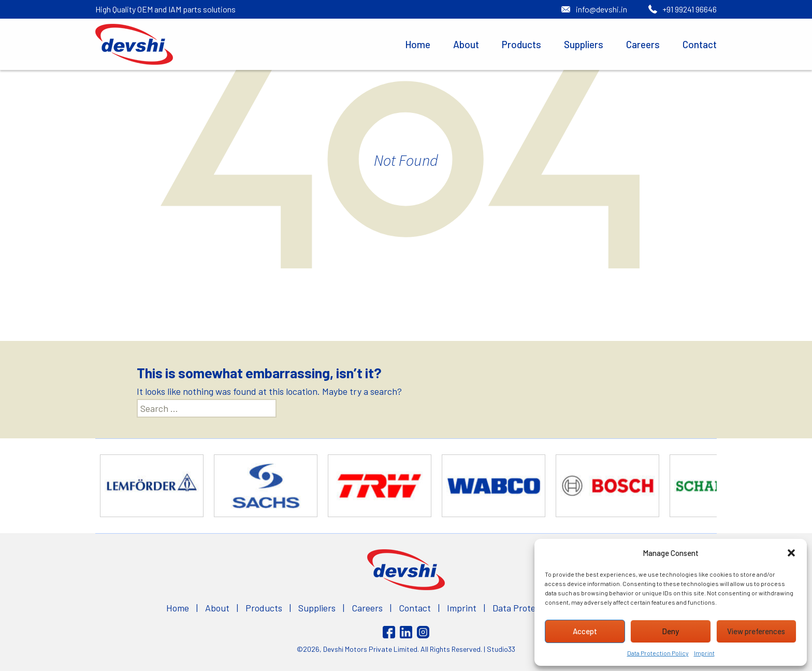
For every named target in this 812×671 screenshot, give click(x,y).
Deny (670, 631)
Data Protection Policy (658, 653)
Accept (585, 631)
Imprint (704, 653)
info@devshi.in (601, 9)
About (466, 44)
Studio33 (501, 649)
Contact (700, 44)
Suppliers (584, 44)
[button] (791, 553)
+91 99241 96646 (690, 9)
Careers (643, 44)
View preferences (756, 631)
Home (418, 44)
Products (521, 44)
